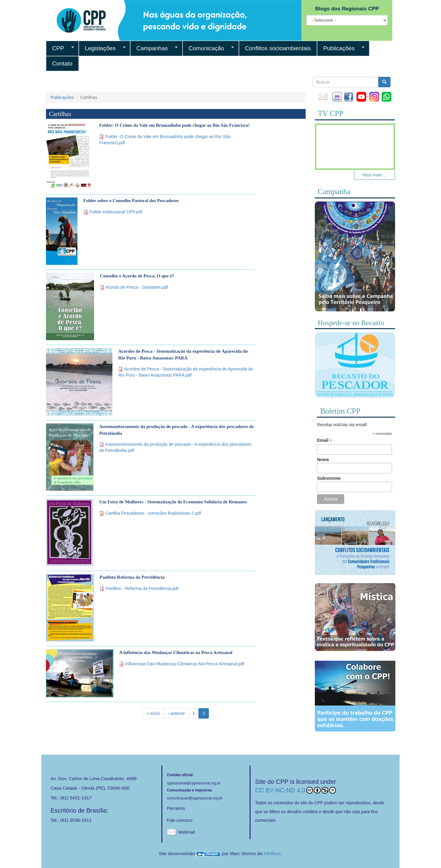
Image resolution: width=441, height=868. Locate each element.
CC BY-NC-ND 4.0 (296, 790)
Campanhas (154, 48)
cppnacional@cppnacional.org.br (194, 783)
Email (324, 440)
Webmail (187, 832)
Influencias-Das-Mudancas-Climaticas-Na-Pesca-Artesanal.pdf (185, 664)
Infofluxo (272, 853)
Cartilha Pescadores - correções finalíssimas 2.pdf (153, 513)
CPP (60, 48)
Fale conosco (180, 820)
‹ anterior (176, 713)
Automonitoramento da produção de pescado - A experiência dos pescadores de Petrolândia (176, 430)
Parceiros (176, 808)
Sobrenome (329, 478)
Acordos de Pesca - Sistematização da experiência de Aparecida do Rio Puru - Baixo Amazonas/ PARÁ (183, 354)
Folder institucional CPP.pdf (116, 212)
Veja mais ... (375, 175)
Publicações (341, 48)
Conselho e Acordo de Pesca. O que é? (137, 276)
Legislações (102, 48)
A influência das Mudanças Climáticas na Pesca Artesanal (176, 652)
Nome (323, 460)
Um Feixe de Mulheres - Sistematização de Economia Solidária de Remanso (173, 502)
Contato (62, 64)
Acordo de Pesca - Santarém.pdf (137, 287)
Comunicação (208, 48)
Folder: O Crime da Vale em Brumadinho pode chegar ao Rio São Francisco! (174, 125)
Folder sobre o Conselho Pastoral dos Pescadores (131, 201)
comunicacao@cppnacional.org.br (195, 798)
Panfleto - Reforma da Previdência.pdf (142, 588)
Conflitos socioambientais (278, 48)
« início (153, 713)
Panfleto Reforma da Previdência (132, 577)
